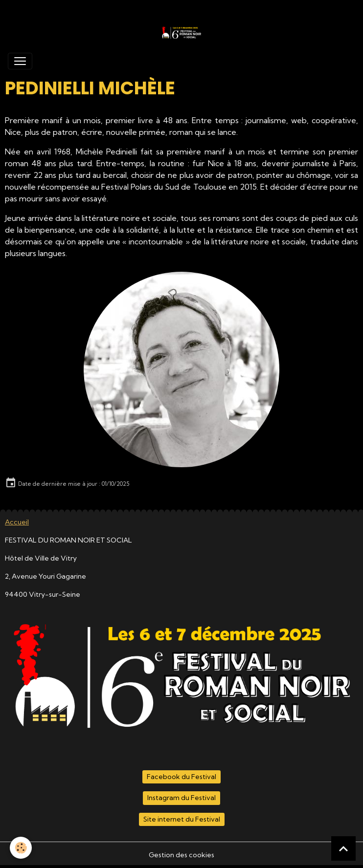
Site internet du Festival (182, 819)
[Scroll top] (343, 848)
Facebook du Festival (181, 777)
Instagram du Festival (181, 798)
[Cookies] (21, 848)
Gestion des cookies (181, 855)
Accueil (17, 522)
